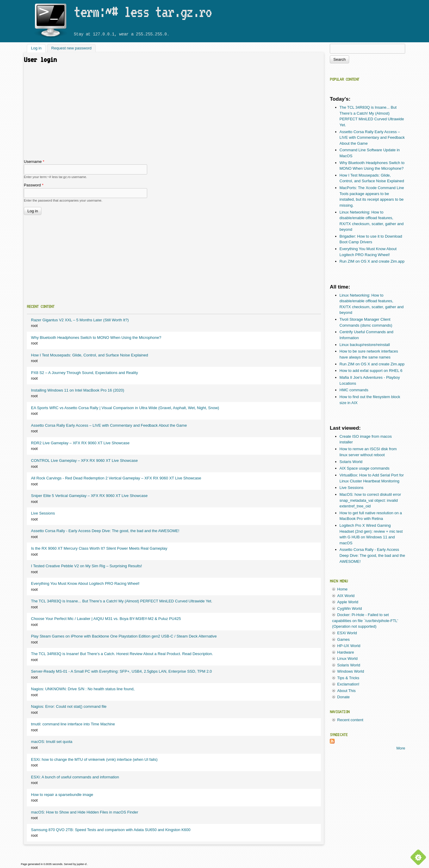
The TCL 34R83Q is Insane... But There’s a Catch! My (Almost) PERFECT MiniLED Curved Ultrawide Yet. (122, 601)
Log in (38, 48)
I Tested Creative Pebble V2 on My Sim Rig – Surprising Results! (87, 566)
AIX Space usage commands (365, 468)
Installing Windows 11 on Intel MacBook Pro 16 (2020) (78, 390)
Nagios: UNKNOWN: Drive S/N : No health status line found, (83, 689)
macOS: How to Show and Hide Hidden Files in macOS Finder (85, 812)
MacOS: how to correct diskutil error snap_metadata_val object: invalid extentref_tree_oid (370, 500)
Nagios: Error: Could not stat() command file (69, 706)
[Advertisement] (174, 114)
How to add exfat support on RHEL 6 (371, 371)
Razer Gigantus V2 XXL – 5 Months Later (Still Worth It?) (80, 320)
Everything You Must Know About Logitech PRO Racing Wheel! (85, 583)
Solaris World (351, 462)
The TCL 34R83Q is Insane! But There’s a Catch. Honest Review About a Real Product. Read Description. (122, 654)
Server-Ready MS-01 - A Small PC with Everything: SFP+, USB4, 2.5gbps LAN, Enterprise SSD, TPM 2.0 (121, 671)
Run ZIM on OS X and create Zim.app (372, 261)
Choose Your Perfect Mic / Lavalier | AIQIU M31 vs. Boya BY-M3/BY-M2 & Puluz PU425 (106, 619)
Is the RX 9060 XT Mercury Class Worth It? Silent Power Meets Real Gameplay (99, 548)
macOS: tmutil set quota (52, 742)
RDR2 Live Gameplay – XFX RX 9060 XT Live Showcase (80, 443)
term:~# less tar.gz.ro (143, 12)
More (401, 748)
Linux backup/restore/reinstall (365, 345)
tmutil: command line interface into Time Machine (73, 724)
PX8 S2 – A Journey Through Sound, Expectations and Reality (84, 373)
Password (34, 185)
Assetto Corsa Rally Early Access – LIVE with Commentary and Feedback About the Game (109, 425)
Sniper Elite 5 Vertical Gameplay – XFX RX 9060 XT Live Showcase (89, 496)
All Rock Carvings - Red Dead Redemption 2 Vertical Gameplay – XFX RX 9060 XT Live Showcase (116, 478)
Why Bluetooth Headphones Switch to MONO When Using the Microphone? (96, 338)
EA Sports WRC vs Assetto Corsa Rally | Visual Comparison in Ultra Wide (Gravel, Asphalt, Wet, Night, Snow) (125, 408)
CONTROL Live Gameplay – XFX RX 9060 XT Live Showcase (84, 461)
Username (34, 162)
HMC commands (354, 390)
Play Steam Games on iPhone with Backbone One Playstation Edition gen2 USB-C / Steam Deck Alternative (124, 636)
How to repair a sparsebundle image (62, 795)
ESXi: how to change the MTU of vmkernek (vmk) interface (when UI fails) (94, 759)
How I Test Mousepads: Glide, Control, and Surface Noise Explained (90, 355)
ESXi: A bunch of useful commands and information (75, 777)
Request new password (71, 48)
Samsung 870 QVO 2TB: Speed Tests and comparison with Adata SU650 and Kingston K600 (111, 830)
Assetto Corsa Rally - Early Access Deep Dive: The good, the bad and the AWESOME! (105, 531)
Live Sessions (43, 513)
